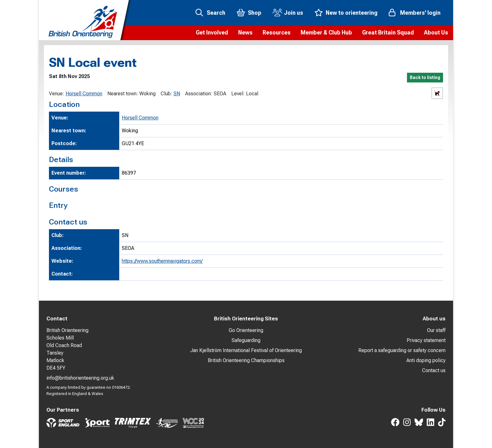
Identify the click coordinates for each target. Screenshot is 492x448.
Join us (294, 13)
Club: (166, 94)
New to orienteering (352, 13)
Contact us (434, 370)
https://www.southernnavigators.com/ (162, 261)
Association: (199, 94)
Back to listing (425, 77)
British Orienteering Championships (246, 360)
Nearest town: (123, 94)
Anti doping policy (426, 360)
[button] (212, 33)
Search (216, 13)
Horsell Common (84, 94)
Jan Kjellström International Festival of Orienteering (246, 350)
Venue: (57, 94)
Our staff (436, 330)
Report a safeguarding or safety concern (402, 350)
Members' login (420, 13)
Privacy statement (426, 340)
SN (177, 94)
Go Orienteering (246, 330)
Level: (238, 94)
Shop (255, 13)
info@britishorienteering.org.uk (80, 378)
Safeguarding (246, 340)
